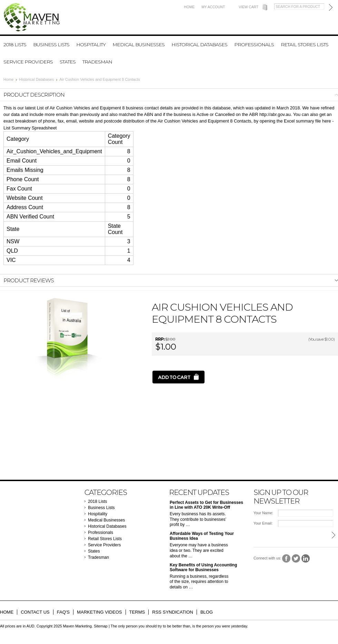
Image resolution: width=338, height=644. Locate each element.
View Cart (248, 7)
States (68, 62)
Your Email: (263, 523)
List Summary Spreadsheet (30, 128)
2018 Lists (15, 45)
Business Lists (51, 45)
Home (190, 7)
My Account (213, 7)
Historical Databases (199, 45)
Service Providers (28, 62)
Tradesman (97, 62)
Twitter (296, 559)
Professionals (254, 45)
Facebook (286, 559)
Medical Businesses (138, 45)
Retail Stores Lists (305, 45)
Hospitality (91, 45)
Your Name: (263, 513)
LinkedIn (306, 559)
